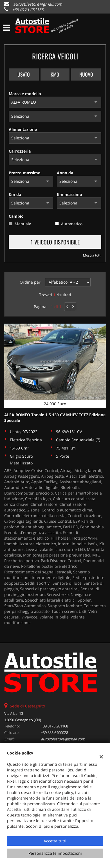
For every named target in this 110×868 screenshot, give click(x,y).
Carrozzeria (20, 151)
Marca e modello (25, 94)
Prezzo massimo (25, 173)
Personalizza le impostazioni (55, 853)
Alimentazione (23, 129)
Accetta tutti (55, 841)
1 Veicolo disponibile (55, 242)
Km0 (55, 74)
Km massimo (69, 194)
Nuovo (86, 74)
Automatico (72, 224)
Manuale (23, 224)
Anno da (65, 173)
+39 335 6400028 (54, 733)
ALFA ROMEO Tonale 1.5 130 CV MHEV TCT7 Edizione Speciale (55, 418)
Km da (15, 194)
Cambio (16, 216)
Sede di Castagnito (27, 706)
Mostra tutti (92, 255)
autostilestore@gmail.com (38, 4)
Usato (24, 74)
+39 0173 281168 (28, 9)
